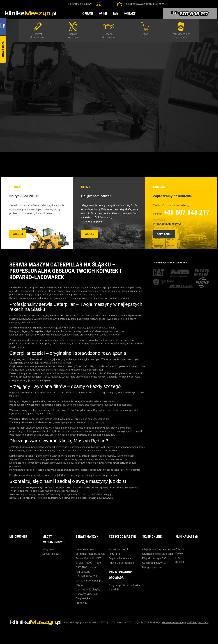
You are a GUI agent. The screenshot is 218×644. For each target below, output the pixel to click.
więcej (18, 234)
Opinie (103, 13)
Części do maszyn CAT (156, 563)
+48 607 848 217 (187, 212)
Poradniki (114, 590)
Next (213, 85)
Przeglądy (81, 603)
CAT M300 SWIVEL (87, 576)
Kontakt (129, 13)
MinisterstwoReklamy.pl (174, 622)
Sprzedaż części (118, 549)
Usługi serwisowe (152, 567)
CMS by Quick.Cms (198, 622)
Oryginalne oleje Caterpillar (158, 554)
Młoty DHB (48, 549)
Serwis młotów (51, 554)
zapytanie (164, 234)
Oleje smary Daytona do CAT (159, 549)
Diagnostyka (83, 598)
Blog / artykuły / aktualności (124, 585)
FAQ (115, 13)
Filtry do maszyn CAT (154, 558)
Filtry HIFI (114, 554)
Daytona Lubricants (120, 558)
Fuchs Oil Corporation (121, 563)
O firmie (88, 13)
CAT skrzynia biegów (88, 590)
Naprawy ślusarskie (87, 594)
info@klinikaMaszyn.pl (168, 224)
